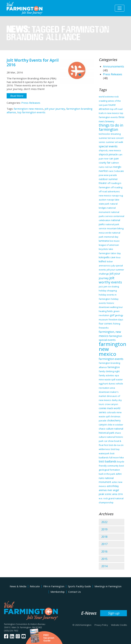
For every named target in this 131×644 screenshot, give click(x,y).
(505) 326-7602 (11, 631)
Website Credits (119, 625)
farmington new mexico (28, 109)
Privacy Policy (101, 625)
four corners (106, 324)
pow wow (104, 175)
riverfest (103, 171)
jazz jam (103, 286)
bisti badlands (108, 461)
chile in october (115, 425)
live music (115, 241)
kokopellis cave (107, 257)
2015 (104, 559)
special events (108, 146)
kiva (118, 257)
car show (109, 441)
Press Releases (31, 103)
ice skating (113, 286)
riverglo (117, 167)
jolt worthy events (110, 280)
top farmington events (31, 112)
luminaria (104, 241)
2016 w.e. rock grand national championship (111, 498)
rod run (109, 167)
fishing (117, 324)
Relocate (35, 586)
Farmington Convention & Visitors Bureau (25, 624)
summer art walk (115, 142)
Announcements (114, 66)
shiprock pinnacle (108, 154)
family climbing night (109, 371)
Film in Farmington (54, 586)
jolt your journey (55, 109)
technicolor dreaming (110, 134)
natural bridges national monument (108, 208)
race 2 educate (116, 171)
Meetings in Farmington (108, 586)
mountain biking (115, 228)
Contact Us (75, 592)
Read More (17, 96)
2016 (104, 552)
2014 (104, 566)
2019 (104, 529)
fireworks (104, 328)
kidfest (102, 261)
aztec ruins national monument (110, 478)
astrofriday (113, 486)
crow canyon (111, 404)
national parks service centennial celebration (111, 216)
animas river (105, 490)
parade (113, 175)
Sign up (114, 613)
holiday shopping (108, 291)
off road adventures (109, 191)
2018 (104, 537)
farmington (114, 367)
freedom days (116, 320)
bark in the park (107, 474)
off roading (117, 187)
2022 (104, 522)
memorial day (111, 237)
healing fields (106, 311)
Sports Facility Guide (79, 586)
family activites (106, 375)
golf (112, 315)
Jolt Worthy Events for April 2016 (33, 63)
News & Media (18, 586)
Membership (58, 592)
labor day (116, 253)
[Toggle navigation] (120, 8)
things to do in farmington (111, 127)
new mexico (105, 196)
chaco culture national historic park (111, 437)
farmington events (111, 359)
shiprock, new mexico (110, 150)
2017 (104, 544)
